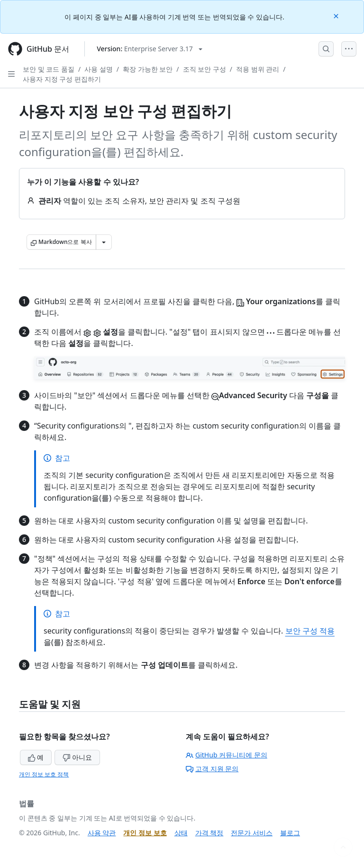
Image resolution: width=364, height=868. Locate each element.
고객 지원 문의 (212, 769)
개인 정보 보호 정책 (44, 774)
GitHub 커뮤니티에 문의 (227, 755)
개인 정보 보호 (145, 833)
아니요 (77, 757)
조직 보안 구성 (205, 69)
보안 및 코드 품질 (49, 69)
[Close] (337, 15)
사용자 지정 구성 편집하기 (62, 79)
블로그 (290, 833)
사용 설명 (99, 69)
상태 (181, 833)
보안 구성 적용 (310, 631)
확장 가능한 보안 (148, 69)
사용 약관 (102, 833)
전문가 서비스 (252, 833)
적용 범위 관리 (258, 69)
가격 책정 (209, 833)
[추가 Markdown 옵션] (104, 242)
